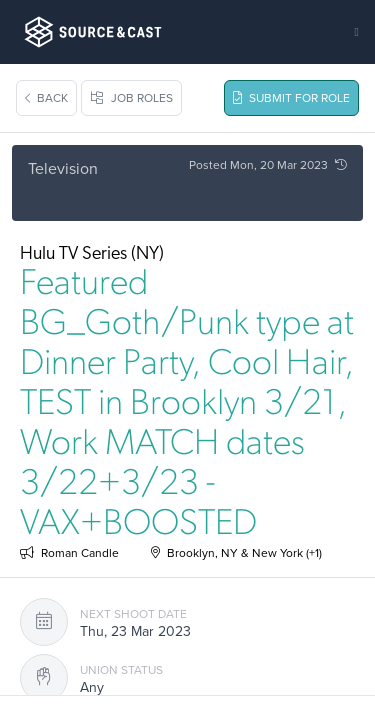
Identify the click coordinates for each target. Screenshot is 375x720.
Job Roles (131, 98)
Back (46, 98)
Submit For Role (291, 98)
